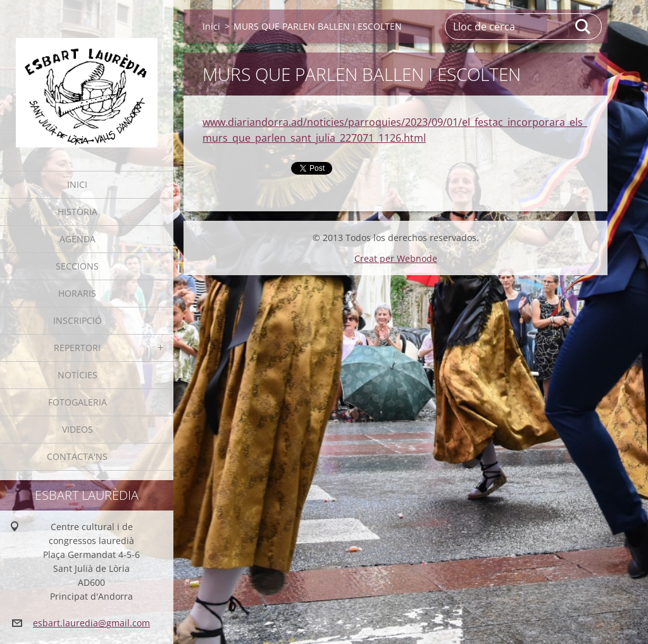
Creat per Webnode (396, 258)
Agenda (78, 239)
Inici (77, 184)
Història (78, 212)
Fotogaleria (78, 402)
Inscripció (78, 320)
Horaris (77, 293)
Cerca (583, 27)
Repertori (77, 348)
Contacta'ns (77, 456)
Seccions (77, 266)
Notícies (78, 375)
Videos (78, 429)
